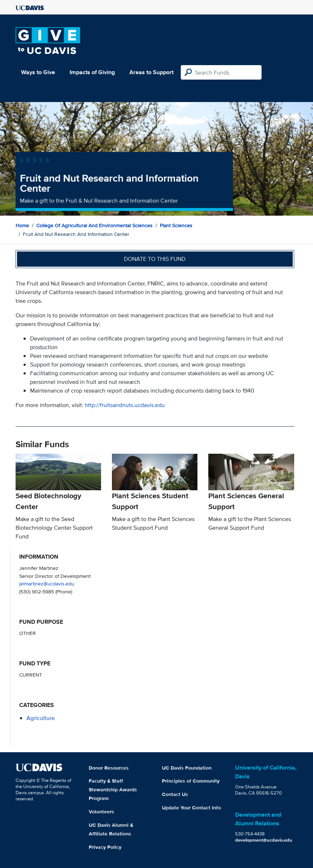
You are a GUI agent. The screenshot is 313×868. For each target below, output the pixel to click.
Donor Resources (109, 768)
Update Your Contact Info (191, 808)
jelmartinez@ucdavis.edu (47, 583)
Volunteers (101, 812)
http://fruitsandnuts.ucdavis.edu (125, 405)
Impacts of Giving (92, 72)
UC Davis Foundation (187, 768)
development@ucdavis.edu (264, 840)
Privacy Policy (105, 847)
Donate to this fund (155, 259)
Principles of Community (191, 781)
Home (22, 225)
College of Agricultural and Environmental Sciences (94, 225)
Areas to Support (151, 72)
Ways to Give (38, 72)
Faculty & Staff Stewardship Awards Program (113, 789)
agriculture (41, 718)
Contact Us (175, 794)
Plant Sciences (176, 225)
